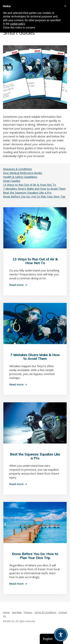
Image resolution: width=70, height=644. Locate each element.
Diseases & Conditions (17, 169)
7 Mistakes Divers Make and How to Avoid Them (34, 189)
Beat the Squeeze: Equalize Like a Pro (27, 192)
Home (6, 612)
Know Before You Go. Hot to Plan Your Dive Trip (34, 196)
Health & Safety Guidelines (20, 177)
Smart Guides (12, 181)
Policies (28, 612)
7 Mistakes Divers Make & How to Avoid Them (35, 357)
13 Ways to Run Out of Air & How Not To (29, 185)
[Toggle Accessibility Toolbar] (61, 635)
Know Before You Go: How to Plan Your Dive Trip (35, 556)
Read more (16, 285)
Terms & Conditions (45, 612)
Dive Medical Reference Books (23, 173)
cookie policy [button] (17, 24)
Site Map (17, 612)
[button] (65, 6)
